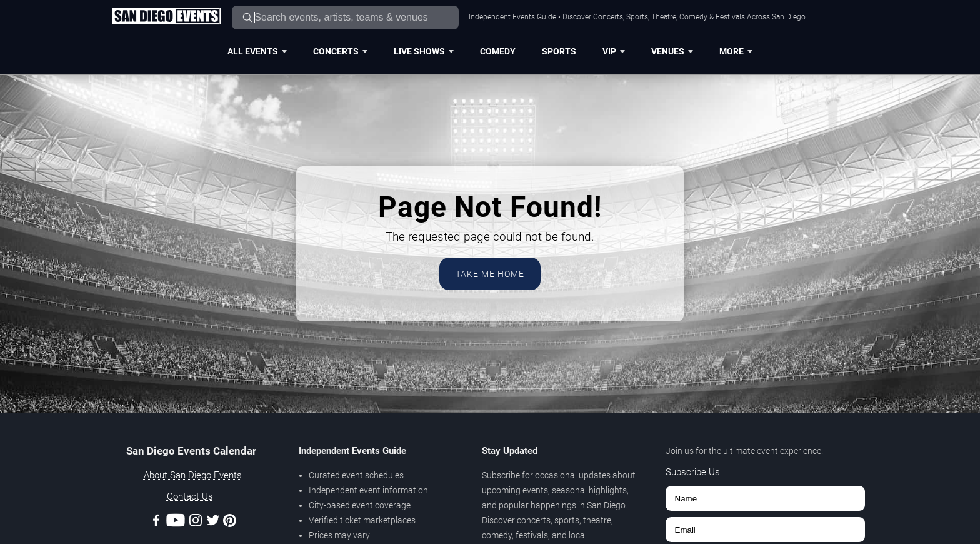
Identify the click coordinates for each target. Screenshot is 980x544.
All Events (257, 51)
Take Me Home (490, 274)
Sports (559, 51)
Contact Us (190, 496)
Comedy (498, 51)
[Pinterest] (230, 523)
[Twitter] (213, 522)
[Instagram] (196, 522)
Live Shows (424, 51)
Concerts (340, 51)
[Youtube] (176, 522)
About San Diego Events (193, 475)
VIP (614, 51)
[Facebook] (156, 522)
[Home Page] (166, 17)
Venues (672, 51)
